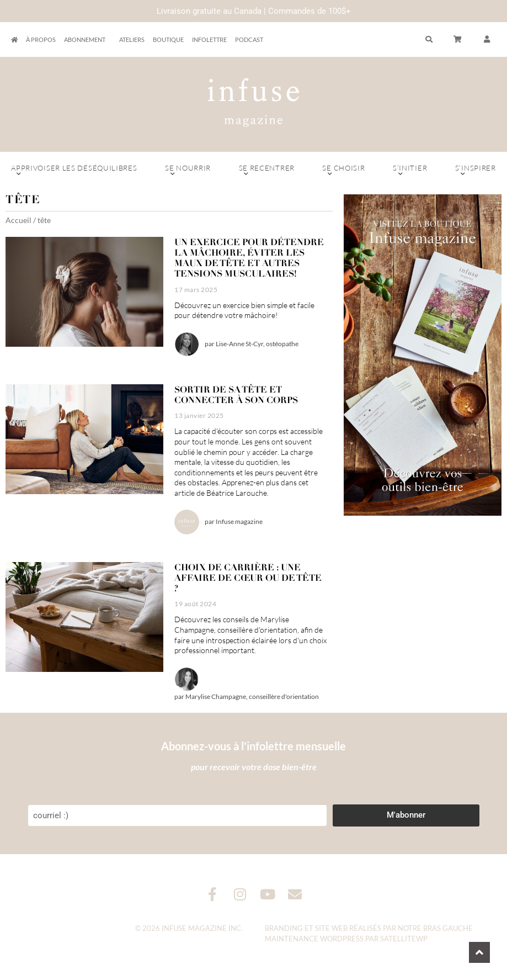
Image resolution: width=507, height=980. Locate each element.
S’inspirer (476, 171)
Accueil (18, 220)
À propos (41, 39)
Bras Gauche (448, 928)
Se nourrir (188, 171)
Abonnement (87, 40)
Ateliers (132, 39)
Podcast (249, 39)
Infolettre (209, 39)
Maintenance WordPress (314, 939)
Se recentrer (266, 171)
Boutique (168, 39)
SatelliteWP (404, 939)
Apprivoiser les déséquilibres (74, 171)
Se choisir (344, 171)
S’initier (410, 171)
